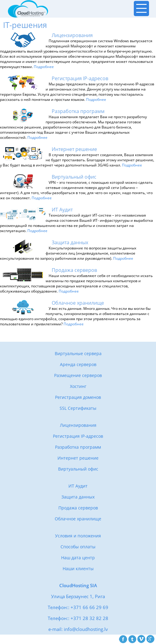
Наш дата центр (78, 558)
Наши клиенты (78, 569)
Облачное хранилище (78, 519)
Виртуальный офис (78, 469)
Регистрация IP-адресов (78, 436)
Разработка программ (78, 447)
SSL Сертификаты (78, 408)
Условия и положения (78, 536)
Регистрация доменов (78, 397)
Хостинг (78, 386)
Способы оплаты (78, 547)
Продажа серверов (78, 508)
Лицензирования (78, 425)
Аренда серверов (78, 364)
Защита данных (78, 497)
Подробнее (44, 67)
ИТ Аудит (78, 486)
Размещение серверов (78, 375)
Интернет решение (78, 458)
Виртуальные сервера (78, 353)
